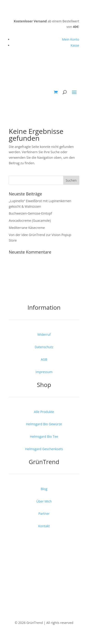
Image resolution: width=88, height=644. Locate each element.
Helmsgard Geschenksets (44, 449)
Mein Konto (70, 39)
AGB (44, 359)
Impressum (44, 372)
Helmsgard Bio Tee (44, 436)
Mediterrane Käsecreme (27, 228)
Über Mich (44, 501)
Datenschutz (44, 347)
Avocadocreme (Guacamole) (30, 220)
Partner (44, 514)
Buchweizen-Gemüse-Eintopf (30, 213)
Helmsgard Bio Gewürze (44, 424)
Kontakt (44, 526)
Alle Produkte (44, 412)
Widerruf (44, 334)
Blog (44, 489)
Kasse (75, 45)
